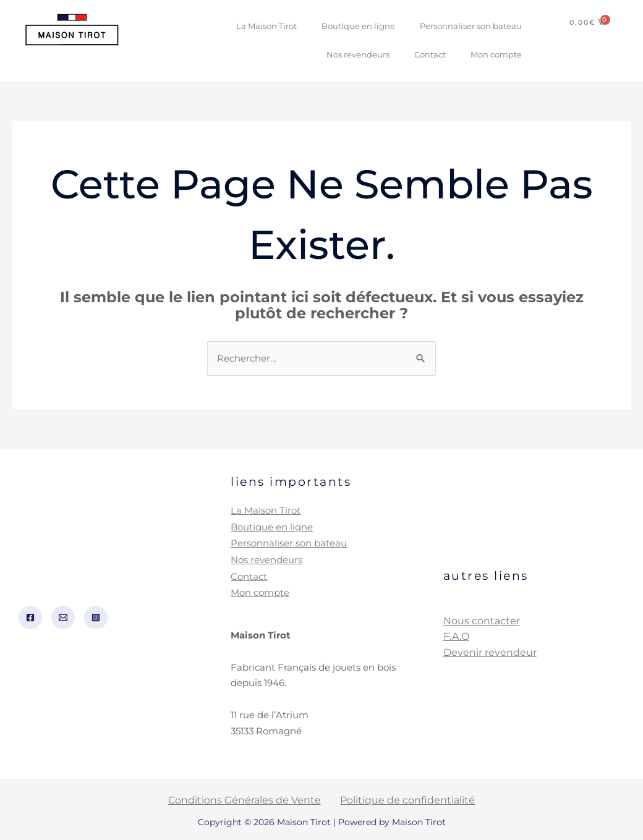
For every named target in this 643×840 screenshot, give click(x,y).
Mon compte (496, 55)
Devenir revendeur (490, 651)
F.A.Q (456, 636)
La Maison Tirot (266, 26)
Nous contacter (482, 620)
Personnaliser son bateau (471, 26)
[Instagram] (96, 616)
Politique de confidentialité (403, 798)
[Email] (63, 616)
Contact (430, 55)
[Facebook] (30, 616)
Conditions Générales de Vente (249, 798)
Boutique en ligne (358, 26)
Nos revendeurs (358, 55)
